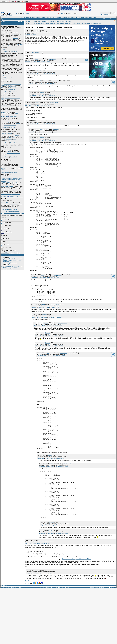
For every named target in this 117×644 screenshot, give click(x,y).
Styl (2, 19)
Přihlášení (106, 19)
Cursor (3, 203)
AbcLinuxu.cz (4, 1)
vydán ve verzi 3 (13, 204)
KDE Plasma (5, 232)
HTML (63, 24)
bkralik (2, 78)
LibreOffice (15, 38)
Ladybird (9, 152)
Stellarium (9, 87)
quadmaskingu (5, 106)
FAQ (27, 17)
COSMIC (4, 226)
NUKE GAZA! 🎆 (5, 116)
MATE (4, 238)
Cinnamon (5, 223)
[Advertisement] (45, 48)
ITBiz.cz (11, 1)
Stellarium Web (11, 89)
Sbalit (35, 62)
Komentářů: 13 (14, 197)
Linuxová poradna (41, 22)
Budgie (4, 219)
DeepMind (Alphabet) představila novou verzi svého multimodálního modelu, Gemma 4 (12, 180)
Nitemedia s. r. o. (51, 643)
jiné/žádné (5, 248)
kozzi (37, 59)
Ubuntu (94, 24)
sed (83, 24)
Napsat (13, 211)
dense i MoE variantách (7, 186)
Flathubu (17, 124)
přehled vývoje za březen (14, 153)
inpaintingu (4, 112)
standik (37, 103)
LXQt (3, 235)
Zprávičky (4, 22)
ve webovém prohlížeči (10, 125)
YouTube (4, 154)
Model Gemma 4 (6, 174)
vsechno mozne (54, 103)
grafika (59, 24)
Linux (70, 24)
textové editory (88, 24)
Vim (97, 24)
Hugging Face (10, 182)
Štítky (27, 24)
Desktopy (65, 17)
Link (38, 62)
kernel (67, 24)
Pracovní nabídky (6, 24)
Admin (34, 35)
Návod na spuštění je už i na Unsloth (11, 194)
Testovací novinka (8, 269)
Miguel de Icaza (8, 139)
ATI (33, 24)
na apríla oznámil (11, 34)
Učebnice (49, 17)
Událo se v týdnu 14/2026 (10, 263)
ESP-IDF (3, 163)
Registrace (113, 19)
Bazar (82, 17)
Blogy (54, 17)
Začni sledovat (35, 53)
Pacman (74, 24)
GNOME (4, 229)
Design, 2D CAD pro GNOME (9, 118)
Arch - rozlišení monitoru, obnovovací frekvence (59, 22)
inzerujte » (21, 24)
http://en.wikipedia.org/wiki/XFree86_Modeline (76, 614)
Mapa (95, 17)
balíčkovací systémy (39, 24)
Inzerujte (62, 14)
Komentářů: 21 (14, 157)
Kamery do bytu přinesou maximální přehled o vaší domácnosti (13, 267)
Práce (91, 17)
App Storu (12, 138)
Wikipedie (15, 87)
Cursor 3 (3, 199)
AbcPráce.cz (26, 1)
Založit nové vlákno (31, 636)
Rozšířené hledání (104, 15)
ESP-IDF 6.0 (4, 159)
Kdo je (78, 17)
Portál (86, 17)
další (17, 182)
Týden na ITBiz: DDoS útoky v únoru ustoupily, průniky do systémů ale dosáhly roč (13, 260)
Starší (18, 211)
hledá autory (26, 14)
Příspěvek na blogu (6, 134)
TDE (3, 241)
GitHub (3, 88)
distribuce (47, 24)
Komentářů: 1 (13, 92)
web (100, 24)
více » (4, 50)
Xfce (3, 245)
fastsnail (38, 31)
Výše (40, 74)
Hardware (32, 17)
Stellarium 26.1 (5, 80)
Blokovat (43, 62)
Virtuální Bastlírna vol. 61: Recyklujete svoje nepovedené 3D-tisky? (12, 54)
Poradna (23, 17)
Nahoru (40, 636)
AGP (30, 24)
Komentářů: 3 (13, 51)
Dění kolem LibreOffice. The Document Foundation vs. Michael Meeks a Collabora (11, 28)
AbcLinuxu (6, 257)
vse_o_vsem (52, 59)
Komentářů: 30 (5, 253)
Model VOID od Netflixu (8, 94)
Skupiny (59, 17)
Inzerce (97, 643)
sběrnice (79, 24)
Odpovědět (28, 35)
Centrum (8, 211)
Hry (69, 17)
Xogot (17, 135)
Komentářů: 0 (13, 172)
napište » (21, 22)
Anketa (3, 213)
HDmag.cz (18, 1)
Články (44, 17)
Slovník (73, 17)
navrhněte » (20, 213)
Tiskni (27, 638)
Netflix (17, 114)
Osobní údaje (112, 643)
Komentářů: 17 (14, 128)
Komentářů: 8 (14, 116)
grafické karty (53, 24)
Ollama (3, 182)
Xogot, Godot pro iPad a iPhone (10, 130)
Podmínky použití (104, 643)
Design (3, 122)
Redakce (92, 643)
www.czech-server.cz (16, 643)
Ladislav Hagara (5, 51)
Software (38, 17)
